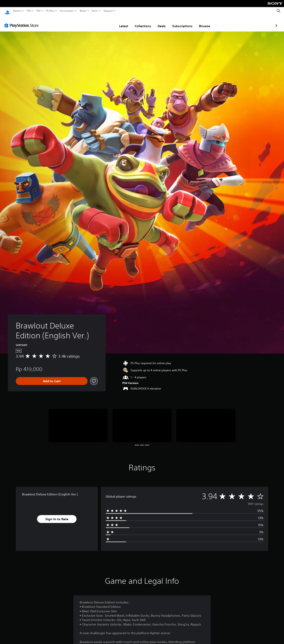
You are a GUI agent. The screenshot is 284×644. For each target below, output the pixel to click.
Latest (101, 22)
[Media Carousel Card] (78, 422)
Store (95, 11)
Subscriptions (159, 22)
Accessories (67, 11)
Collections (120, 22)
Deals (139, 22)
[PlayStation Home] (7, 11)
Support (108, 11)
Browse (181, 22)
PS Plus (50, 11)
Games (17, 11)
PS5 (29, 11)
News (83, 11)
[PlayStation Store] (23, 21)
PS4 (38, 11)
